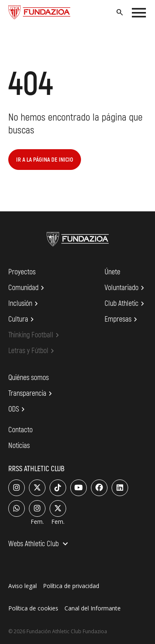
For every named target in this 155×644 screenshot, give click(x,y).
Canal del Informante (93, 608)
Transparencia (31, 394)
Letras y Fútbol (32, 351)
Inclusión (24, 304)
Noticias (19, 446)
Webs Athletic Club (39, 545)
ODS (18, 409)
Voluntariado (126, 288)
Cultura (22, 320)
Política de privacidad (71, 586)
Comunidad (27, 288)
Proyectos (22, 272)
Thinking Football (35, 335)
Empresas (122, 320)
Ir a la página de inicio (45, 160)
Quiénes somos (29, 378)
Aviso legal (23, 586)
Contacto (20, 430)
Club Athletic (126, 304)
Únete (112, 272)
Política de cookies (33, 608)
